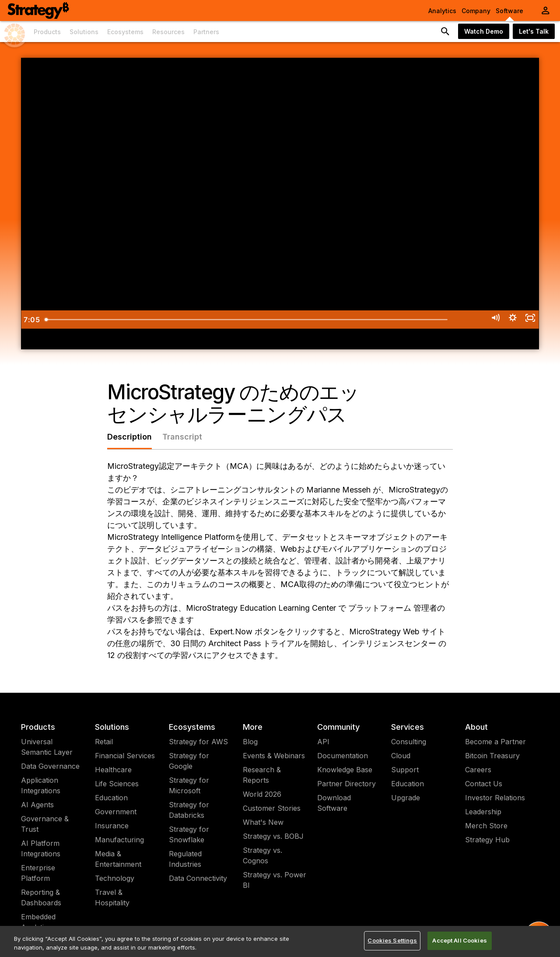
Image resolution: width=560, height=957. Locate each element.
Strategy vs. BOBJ (273, 836)
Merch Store (486, 826)
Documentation (343, 756)
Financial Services (125, 756)
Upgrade (406, 798)
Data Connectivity (198, 878)
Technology (115, 878)
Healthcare (113, 770)
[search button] (445, 32)
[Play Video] (32, 320)
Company (476, 11)
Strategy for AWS (198, 742)
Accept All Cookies (459, 940)
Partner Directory (346, 784)
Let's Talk (534, 31)
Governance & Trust (45, 824)
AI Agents (37, 805)
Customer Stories (272, 808)
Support (405, 770)
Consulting (409, 742)
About (476, 727)
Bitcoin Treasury (492, 756)
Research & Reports (262, 775)
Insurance (112, 826)
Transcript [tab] (182, 437)
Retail (104, 742)
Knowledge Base (345, 770)
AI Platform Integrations (41, 848)
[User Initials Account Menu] (546, 11)
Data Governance (50, 766)
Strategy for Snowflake (189, 834)
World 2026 (262, 794)
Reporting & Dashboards (41, 897)
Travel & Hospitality (112, 897)
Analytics (442, 11)
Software (509, 11)
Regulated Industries (185, 859)
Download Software (334, 803)
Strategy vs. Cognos (262, 855)
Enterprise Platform (38, 873)
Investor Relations (495, 798)
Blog (250, 742)
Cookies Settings (392, 940)
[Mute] (485, 320)
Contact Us (484, 784)
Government (116, 812)
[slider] (268, 320)
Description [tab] (129, 437)
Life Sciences (117, 784)
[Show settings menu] (506, 320)
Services (408, 727)
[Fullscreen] (528, 320)
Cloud (401, 756)
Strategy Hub (487, 840)
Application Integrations (41, 785)
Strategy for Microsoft (189, 785)
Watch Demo (484, 31)
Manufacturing (119, 840)
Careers (478, 770)
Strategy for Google (189, 761)
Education (111, 798)
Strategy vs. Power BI (275, 880)
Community (338, 727)
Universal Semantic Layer (47, 747)
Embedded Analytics (38, 922)
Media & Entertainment (118, 859)
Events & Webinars (274, 756)
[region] (280, 941)
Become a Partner (495, 742)
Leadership (483, 812)
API (323, 742)
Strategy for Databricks (189, 810)
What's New (263, 822)
